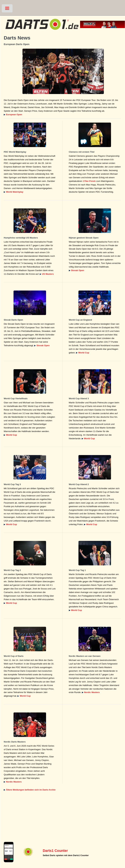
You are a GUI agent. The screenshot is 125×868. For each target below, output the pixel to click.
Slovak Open (78, 270)
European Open (14, 114)
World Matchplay (15, 192)
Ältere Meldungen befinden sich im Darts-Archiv (31, 790)
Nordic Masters (92, 692)
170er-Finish (89, 181)
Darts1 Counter (55, 851)
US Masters (48, 274)
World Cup (84, 353)
